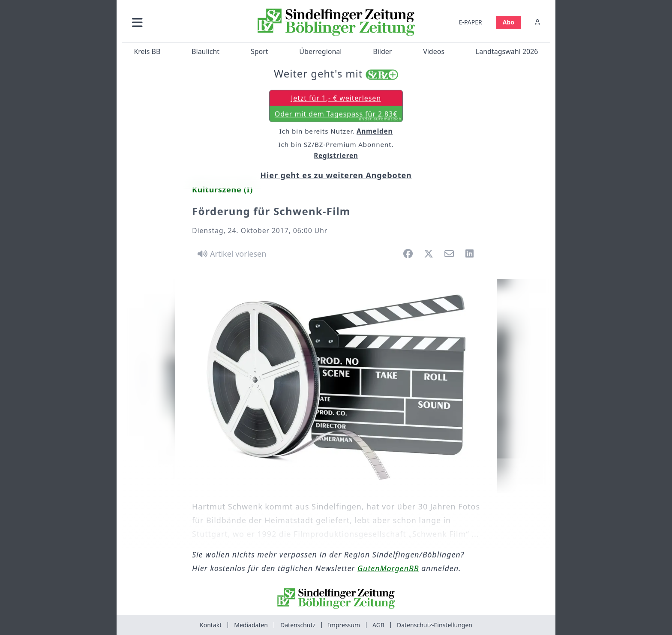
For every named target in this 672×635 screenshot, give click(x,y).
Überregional (320, 51)
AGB (378, 625)
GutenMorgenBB (388, 568)
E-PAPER (471, 22)
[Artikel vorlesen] (230, 254)
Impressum (344, 625)
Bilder (382, 51)
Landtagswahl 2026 (507, 51)
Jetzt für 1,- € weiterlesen (336, 99)
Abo (508, 22)
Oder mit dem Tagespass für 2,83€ (338, 116)
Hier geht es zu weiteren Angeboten (336, 176)
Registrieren (336, 156)
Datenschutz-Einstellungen (435, 625)
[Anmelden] (537, 22)
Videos (434, 51)
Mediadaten (251, 625)
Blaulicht (205, 51)
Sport (259, 51)
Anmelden (375, 132)
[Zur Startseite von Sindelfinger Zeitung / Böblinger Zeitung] (336, 22)
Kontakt (211, 625)
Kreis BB (147, 51)
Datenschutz (298, 625)
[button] (183, 22)
